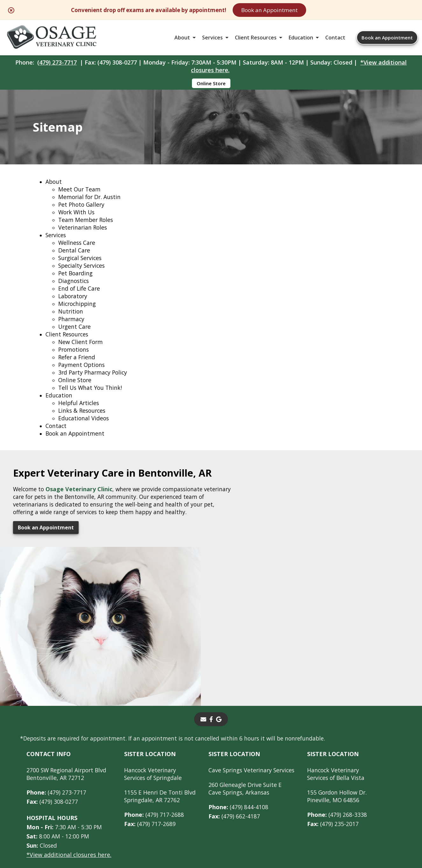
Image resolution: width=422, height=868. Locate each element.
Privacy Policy (295, 815)
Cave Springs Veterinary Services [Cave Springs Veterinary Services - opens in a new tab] (254, 682)
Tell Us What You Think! (91, 396)
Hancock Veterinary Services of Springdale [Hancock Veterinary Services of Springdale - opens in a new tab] (155, 685)
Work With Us (77, 220)
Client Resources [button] (256, 39)
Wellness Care (77, 251)
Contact (335, 39)
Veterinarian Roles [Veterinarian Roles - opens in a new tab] (83, 236)
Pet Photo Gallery (82, 213)
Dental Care (74, 258)
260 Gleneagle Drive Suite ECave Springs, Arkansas (247, 700)
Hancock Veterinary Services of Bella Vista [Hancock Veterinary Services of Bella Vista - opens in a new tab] (342, 685)
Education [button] (301, 39)
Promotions (74, 358)
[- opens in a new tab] (211, 631)
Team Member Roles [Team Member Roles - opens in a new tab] (87, 228)
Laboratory (74, 304)
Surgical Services (81, 266)
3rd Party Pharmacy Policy (94, 381)
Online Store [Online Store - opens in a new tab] (211, 86)
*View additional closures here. (69, 766)
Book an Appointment (302, 10)
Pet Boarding (76, 281)
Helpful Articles (79, 411)
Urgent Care (75, 335)
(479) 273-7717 (57, 65)
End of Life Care (80, 297)
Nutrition (71, 320)
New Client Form (81, 350)
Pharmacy (72, 327)
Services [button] (212, 39)
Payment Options (82, 373)
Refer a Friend (77, 365)
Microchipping (78, 312)
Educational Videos (84, 426)
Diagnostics (74, 289)
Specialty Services (83, 274)
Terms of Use (248, 815)
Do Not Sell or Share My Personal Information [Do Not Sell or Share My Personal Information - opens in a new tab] (211, 829)
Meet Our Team (80, 197)
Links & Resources (83, 419)
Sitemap (209, 815)
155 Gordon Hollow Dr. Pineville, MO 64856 (343, 708)
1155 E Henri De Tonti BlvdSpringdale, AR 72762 (161, 708)
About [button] (182, 39)
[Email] (203, 631)
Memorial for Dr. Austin (91, 205)
